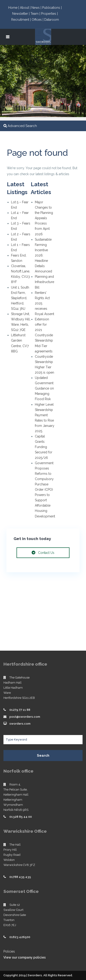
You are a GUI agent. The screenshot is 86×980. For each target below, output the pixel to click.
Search (43, 756)
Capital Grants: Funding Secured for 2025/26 (44, 447)
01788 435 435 (20, 877)
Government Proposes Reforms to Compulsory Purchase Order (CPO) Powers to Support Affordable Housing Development (45, 490)
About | (26, 8)
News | (37, 8)
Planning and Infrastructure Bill (44, 282)
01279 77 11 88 (20, 710)
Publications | (52, 8)
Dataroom (52, 20)
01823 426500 (20, 937)
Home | (14, 8)
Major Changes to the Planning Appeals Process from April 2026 (44, 218)
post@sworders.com (25, 717)
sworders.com (20, 724)
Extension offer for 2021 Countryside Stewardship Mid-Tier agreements (44, 335)
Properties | (49, 14)
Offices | (38, 20)
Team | (36, 14)
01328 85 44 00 (21, 817)
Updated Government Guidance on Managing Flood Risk (44, 388)
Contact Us (43, 553)
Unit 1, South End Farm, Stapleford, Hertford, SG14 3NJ (20, 298)
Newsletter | (21, 14)
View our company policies (25, 957)
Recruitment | (21, 20)
